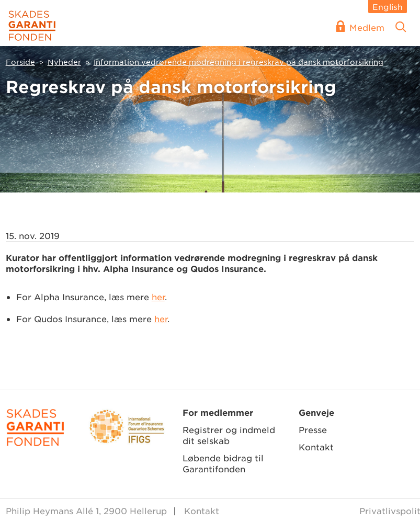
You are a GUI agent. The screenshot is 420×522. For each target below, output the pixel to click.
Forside (20, 62)
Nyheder (64, 62)
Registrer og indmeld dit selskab (229, 435)
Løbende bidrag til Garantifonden (223, 463)
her (158, 297)
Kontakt (316, 447)
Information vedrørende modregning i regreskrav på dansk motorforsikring (239, 62)
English (388, 7)
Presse (313, 429)
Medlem (367, 27)
